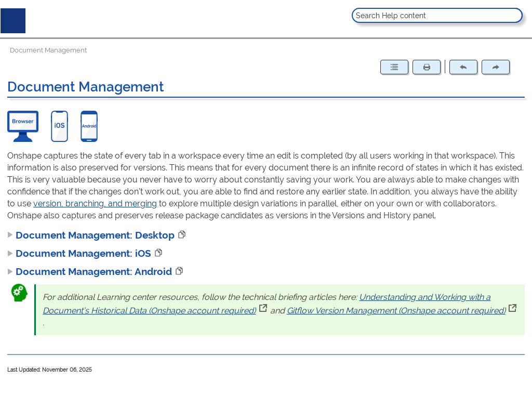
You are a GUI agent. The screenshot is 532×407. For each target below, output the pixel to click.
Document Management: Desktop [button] (91, 235)
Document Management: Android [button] (90, 271)
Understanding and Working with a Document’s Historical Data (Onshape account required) (267, 304)
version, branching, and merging (95, 203)
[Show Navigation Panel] (11, 19)
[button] (514, 15)
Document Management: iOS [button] (79, 253)
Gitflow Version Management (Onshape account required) (402, 311)
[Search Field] (437, 15)
